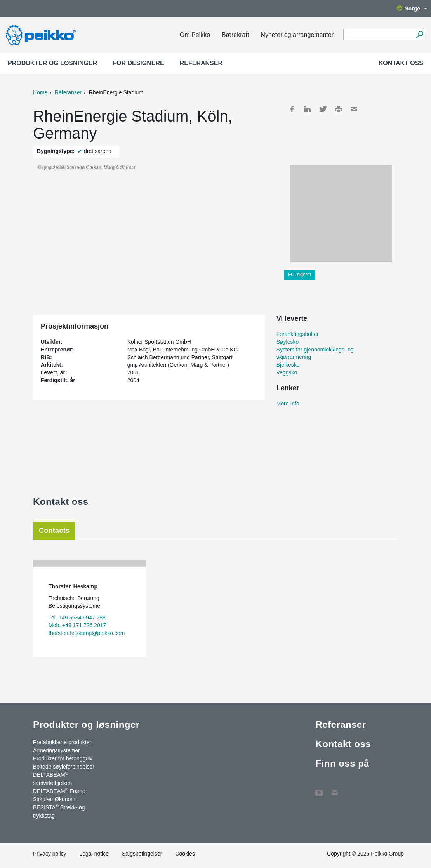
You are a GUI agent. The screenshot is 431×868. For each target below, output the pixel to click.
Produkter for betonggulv (63, 758)
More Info (288, 404)
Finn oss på (342, 763)
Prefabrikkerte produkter (62, 742)
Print (339, 109)
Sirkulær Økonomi (55, 799)
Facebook (292, 109)
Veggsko (287, 372)
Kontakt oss (401, 63)
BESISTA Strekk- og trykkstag (59, 811)
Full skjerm (300, 275)
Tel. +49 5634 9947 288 (77, 618)
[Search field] (378, 35)
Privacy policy (50, 854)
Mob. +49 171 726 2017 (77, 625)
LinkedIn (308, 109)
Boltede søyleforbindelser (64, 767)
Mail (354, 109)
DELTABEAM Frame (59, 791)
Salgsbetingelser (142, 854)
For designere (138, 63)
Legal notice (94, 854)
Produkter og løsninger (52, 63)
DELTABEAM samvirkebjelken (52, 778)
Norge (412, 9)
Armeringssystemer (56, 750)
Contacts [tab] (54, 531)
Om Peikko (195, 35)
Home (40, 92)
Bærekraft (235, 35)
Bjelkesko (288, 365)
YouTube (319, 789)
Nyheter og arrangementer (297, 35)
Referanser (201, 63)
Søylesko (288, 342)
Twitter (323, 109)
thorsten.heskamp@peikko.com (87, 633)
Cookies (185, 854)
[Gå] (420, 35)
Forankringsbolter (298, 334)
